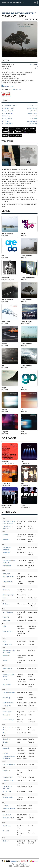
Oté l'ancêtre (7, 815)
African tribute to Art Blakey (9, 729)
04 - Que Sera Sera (19, 114)
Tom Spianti (24, 864)
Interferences (7, 620)
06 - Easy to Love (19, 119)
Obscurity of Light (9, 595)
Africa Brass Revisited (7, 549)
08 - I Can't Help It (19, 124)
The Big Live (7, 715)
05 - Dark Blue (19, 116)
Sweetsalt (6, 748)
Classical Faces (8, 777)
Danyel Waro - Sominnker (7, 787)
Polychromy (7, 770)
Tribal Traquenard (8, 818)
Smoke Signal (7, 712)
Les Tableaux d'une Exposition (9, 562)
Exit (4, 733)
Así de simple (7, 566)
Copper (5, 598)
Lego (5, 626)
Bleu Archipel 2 (8, 644)
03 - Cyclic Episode (19, 111)
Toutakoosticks (8, 798)
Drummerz (6, 590)
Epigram (6, 742)
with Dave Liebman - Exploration (9, 757)
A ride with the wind (9, 809)
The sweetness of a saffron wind (9, 651)
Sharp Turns (7, 739)
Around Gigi (7, 698)
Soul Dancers (7, 706)
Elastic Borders (8, 582)
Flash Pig (6, 617)
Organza (6, 806)
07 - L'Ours (19, 121)
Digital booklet (7, 86)
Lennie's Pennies (8, 703)
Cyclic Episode (16, 89)
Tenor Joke (6, 831)
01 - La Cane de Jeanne (19, 106)
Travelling (6, 539)
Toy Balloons (7, 685)
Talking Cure (7, 791)
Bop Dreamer (7, 826)
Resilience (6, 604)
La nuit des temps (8, 720)
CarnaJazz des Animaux (8, 527)
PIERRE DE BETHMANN (13, 2)
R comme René (8, 631)
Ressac (5, 660)
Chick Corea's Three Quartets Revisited (9, 522)
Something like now (9, 764)
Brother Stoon (7, 668)
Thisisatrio (6, 655)
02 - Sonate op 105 (19, 108)
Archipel (5, 753)
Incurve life (6, 574)
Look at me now (8, 780)
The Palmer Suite (8, 577)
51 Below (6, 841)
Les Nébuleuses (8, 612)
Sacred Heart (7, 553)
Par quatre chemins (9, 693)
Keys (4, 641)
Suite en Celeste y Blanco (8, 676)
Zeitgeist (6, 534)
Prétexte (6, 680)
